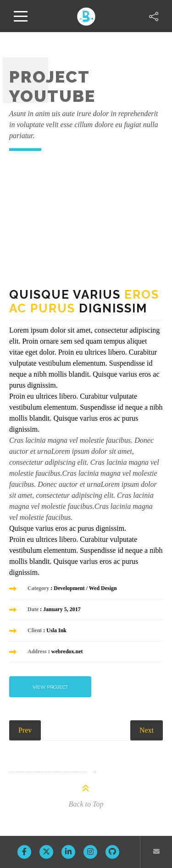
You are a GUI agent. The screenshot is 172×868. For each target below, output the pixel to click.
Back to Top (86, 804)
